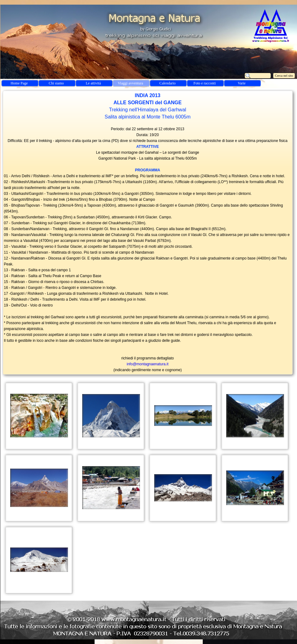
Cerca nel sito (284, 76)
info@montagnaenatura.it (148, 364)
